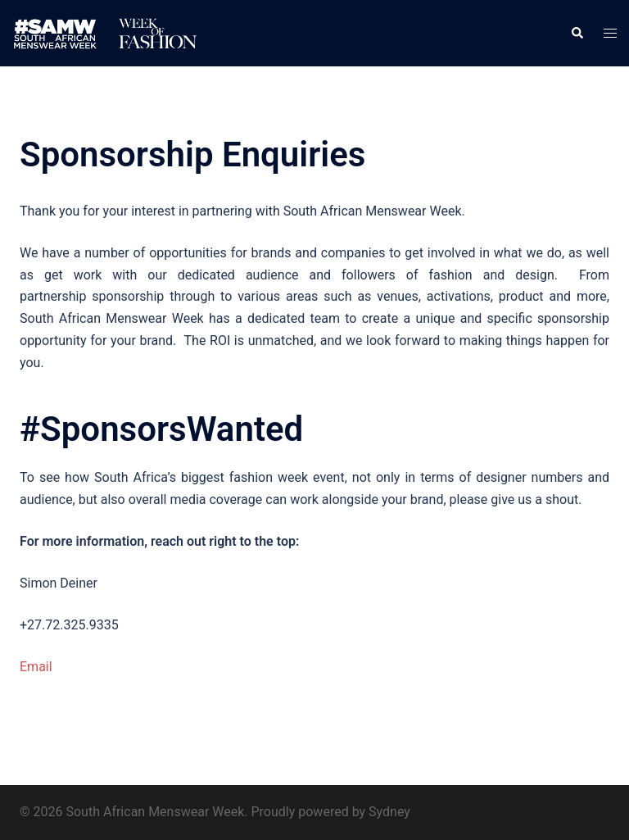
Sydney (389, 812)
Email (36, 667)
